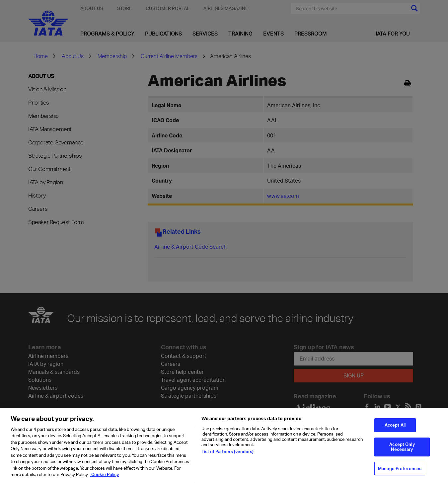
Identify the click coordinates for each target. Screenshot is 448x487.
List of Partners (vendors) (227, 456)
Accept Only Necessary (402, 451)
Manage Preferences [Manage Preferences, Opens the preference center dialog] (400, 473)
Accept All (395, 429)
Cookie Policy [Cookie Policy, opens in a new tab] (105, 479)
